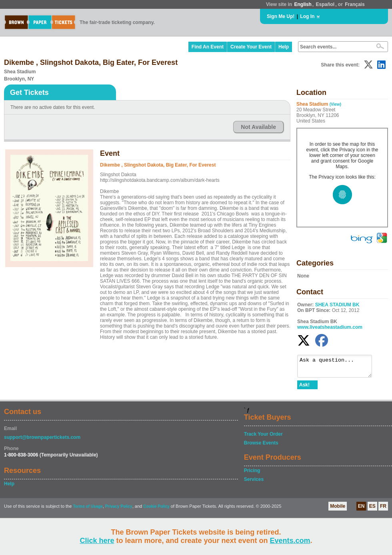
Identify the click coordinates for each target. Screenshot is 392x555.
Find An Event (208, 47)
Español (325, 4)
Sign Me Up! (281, 16)
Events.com (290, 541)
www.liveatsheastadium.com (330, 327)
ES (372, 510)
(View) (335, 104)
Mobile (338, 510)
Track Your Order (263, 438)
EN (361, 510)
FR (383, 510)
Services (254, 483)
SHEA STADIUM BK (337, 305)
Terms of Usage (88, 510)
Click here (97, 541)
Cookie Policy (156, 510)
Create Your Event (251, 47)
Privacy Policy (119, 510)
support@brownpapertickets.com (42, 441)
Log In (307, 16)
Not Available (258, 127)
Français (355, 4)
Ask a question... (339, 368)
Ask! (304, 388)
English (303, 4)
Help (284, 47)
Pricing (252, 474)
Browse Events (261, 446)
